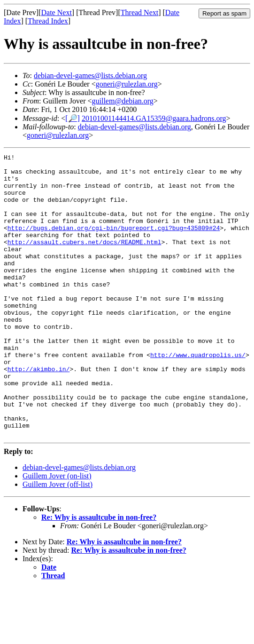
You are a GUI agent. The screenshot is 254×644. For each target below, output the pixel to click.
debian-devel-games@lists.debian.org (90, 76)
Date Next (57, 12)
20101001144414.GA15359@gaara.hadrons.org (154, 118)
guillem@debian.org (123, 101)
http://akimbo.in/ (39, 413)
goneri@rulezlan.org (127, 84)
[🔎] (73, 118)
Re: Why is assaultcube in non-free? (99, 574)
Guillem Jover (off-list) (58, 541)
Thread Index (48, 21)
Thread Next (139, 12)
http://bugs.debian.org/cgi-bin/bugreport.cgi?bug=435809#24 (114, 243)
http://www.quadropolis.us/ (198, 396)
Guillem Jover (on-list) (57, 532)
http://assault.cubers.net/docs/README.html (85, 260)
